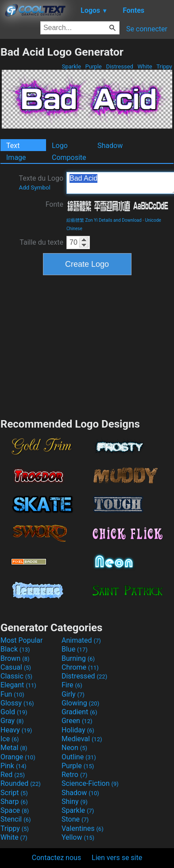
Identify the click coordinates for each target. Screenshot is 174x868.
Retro (74, 775)
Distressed (120, 66)
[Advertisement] (87, 345)
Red (13, 775)
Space (15, 810)
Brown (15, 658)
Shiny (75, 802)
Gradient (79, 712)
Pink (14, 766)
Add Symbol (34, 188)
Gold (14, 712)
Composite (69, 157)
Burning (78, 658)
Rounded (21, 783)
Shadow (110, 146)
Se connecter (147, 29)
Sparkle (72, 66)
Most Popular (22, 640)
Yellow (78, 837)
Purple (93, 66)
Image (16, 157)
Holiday (78, 730)
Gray (12, 721)
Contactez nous (56, 858)
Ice (10, 739)
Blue (75, 649)
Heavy (16, 730)
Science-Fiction (90, 783)
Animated (81, 640)
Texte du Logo (41, 182)
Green (77, 721)
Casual (16, 667)
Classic (16, 676)
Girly (73, 694)
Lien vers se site (117, 858)
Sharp (14, 802)
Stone (75, 819)
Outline (79, 757)
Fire (72, 685)
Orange (18, 757)
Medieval (82, 739)
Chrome (80, 667)
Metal (14, 748)
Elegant (18, 685)
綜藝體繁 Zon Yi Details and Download (104, 220)
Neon (74, 748)
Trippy (164, 66)
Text (13, 146)
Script (14, 793)
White (145, 66)
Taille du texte (41, 242)
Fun (12, 694)
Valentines (83, 828)
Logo (60, 146)
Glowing (80, 703)
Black (15, 649)
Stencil (15, 819)
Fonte (54, 204)
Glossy (17, 703)
